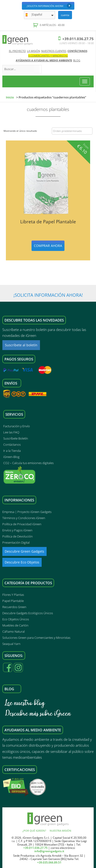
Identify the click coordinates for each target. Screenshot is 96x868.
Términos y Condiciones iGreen (24, 518)
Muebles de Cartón (15, 625)
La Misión (34, 51)
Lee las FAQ (11, 432)
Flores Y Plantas (13, 595)
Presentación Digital (16, 542)
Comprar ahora (48, 246)
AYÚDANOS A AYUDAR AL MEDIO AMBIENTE (44, 60)
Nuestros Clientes (54, 51)
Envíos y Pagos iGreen (17, 530)
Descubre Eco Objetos (22, 562)
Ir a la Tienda (12, 451)
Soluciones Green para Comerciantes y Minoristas (36, 638)
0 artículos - (52, 25)
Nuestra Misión (60, 831)
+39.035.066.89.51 (49, 862)
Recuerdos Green (14, 607)
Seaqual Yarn (11, 644)
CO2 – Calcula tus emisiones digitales (28, 463)
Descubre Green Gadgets (24, 551)
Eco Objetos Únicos (16, 619)
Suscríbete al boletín (21, 345)
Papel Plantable (13, 601)
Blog (77, 60)
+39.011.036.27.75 (76, 39)
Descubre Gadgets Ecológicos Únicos (28, 613)
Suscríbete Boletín (16, 438)
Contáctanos (77, 51)
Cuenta (65, 15)
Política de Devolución (18, 536)
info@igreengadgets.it (49, 851)
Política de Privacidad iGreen (22, 524)
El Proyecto (17, 51)
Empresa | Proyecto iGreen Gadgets (27, 512)
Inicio (10, 97)
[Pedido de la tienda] (72, 131)
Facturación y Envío (17, 426)
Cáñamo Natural (14, 631)
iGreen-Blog (11, 457)
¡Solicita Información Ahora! (49, 6)
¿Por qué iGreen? (34, 831)
